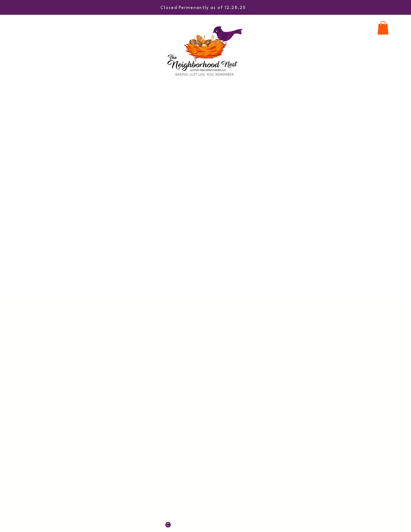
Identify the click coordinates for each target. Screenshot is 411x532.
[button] (383, 28)
